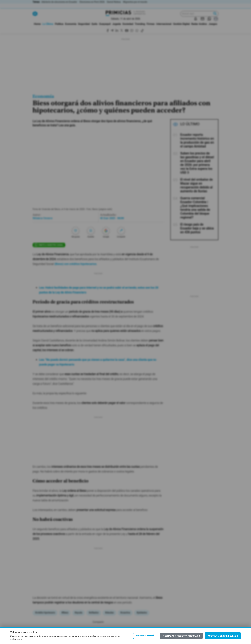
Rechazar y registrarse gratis (181, 636)
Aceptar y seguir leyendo (223, 636)
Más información (146, 636)
